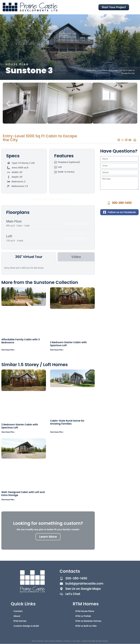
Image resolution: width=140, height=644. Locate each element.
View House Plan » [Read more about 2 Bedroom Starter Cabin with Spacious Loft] (57, 350)
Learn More (48, 537)
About (17, 616)
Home (89, 70)
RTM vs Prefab (83, 616)
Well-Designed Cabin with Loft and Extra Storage (23, 494)
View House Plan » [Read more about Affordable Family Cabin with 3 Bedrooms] (8, 350)
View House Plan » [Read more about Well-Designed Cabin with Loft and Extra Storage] (8, 500)
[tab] (29, 257)
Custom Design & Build (26, 626)
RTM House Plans (100, 70)
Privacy (68, 641)
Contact (18, 611)
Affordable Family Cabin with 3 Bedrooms (21, 341)
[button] (8, 104)
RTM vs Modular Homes (88, 621)
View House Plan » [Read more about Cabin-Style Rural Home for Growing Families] (57, 432)
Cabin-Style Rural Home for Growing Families (67, 422)
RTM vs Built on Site (86, 626)
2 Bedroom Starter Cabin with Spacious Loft (68, 344)
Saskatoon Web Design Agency (95, 641)
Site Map (76, 641)
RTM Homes (20, 621)
